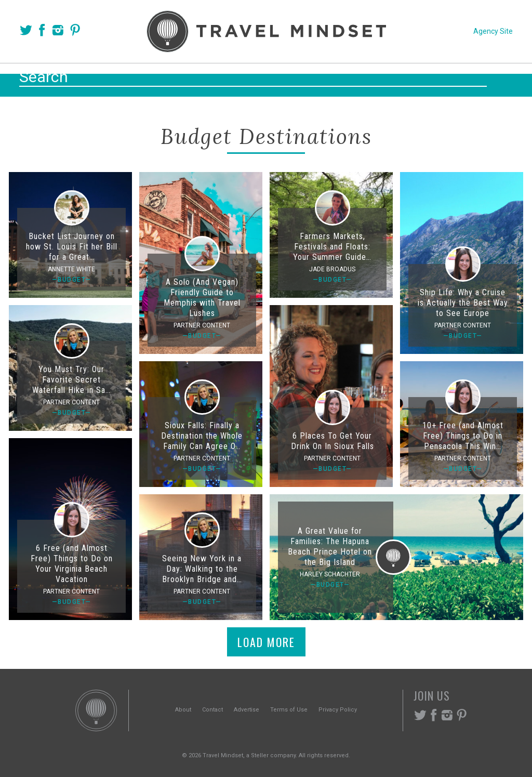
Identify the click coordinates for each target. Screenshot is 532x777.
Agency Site (493, 31)
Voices (166, 79)
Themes (270, 79)
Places (217, 79)
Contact (212, 710)
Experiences (336, 79)
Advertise (247, 710)
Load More (266, 642)
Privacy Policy (338, 710)
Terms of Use (289, 710)
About (183, 710)
